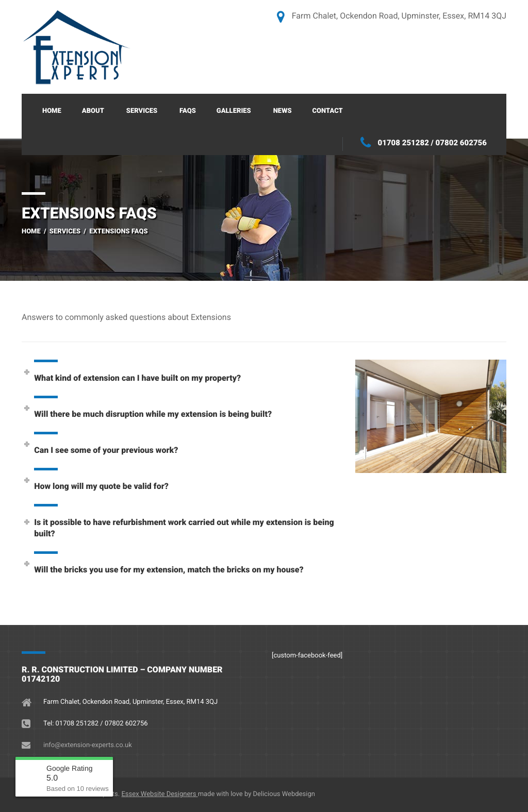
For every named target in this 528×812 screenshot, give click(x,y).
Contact (328, 111)
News (283, 111)
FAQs (188, 111)
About (93, 111)
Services (142, 111)
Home (52, 111)
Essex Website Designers (159, 794)
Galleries (234, 111)
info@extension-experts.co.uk (88, 745)
